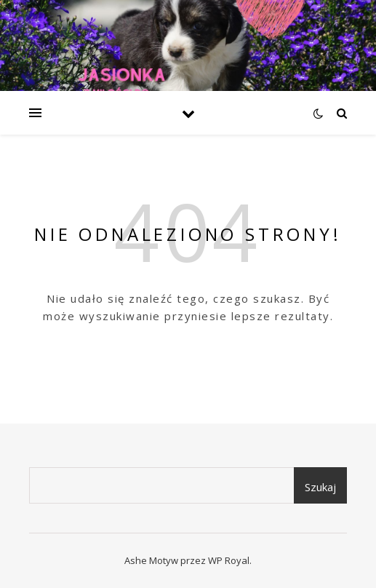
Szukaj (320, 487)
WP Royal (229, 560)
